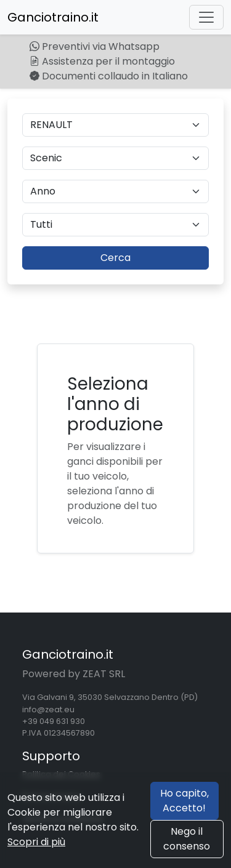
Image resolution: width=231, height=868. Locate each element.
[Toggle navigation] (206, 17)
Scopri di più (36, 842)
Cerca (115, 258)
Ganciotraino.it (53, 17)
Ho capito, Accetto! (184, 801)
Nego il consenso (187, 839)
